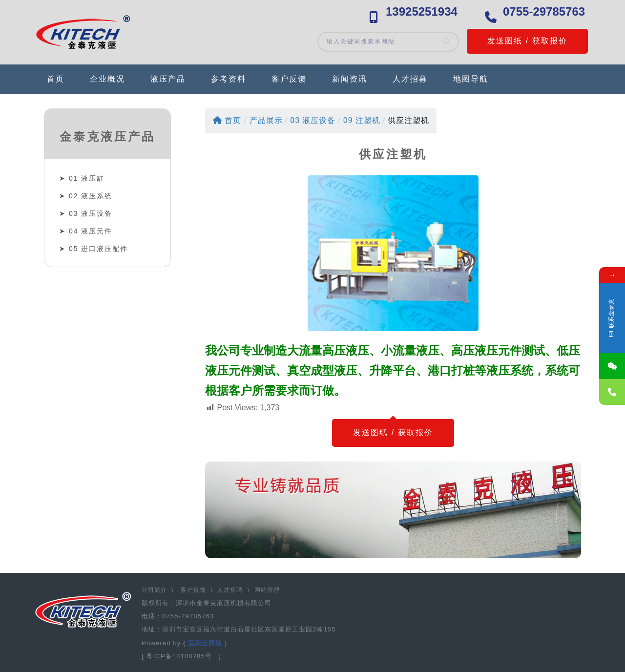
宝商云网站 (205, 643)
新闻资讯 (350, 79)
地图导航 (471, 79)
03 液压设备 (91, 213)
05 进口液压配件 (98, 249)
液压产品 (168, 79)
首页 (56, 79)
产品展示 (266, 120)
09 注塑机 (362, 120)
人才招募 (410, 79)
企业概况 (107, 79)
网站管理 (267, 590)
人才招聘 (230, 590)
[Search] (447, 42)
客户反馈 (289, 79)
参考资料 (229, 79)
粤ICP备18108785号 (179, 656)
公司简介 (155, 590)
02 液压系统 (91, 196)
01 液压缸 (87, 178)
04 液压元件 (91, 231)
